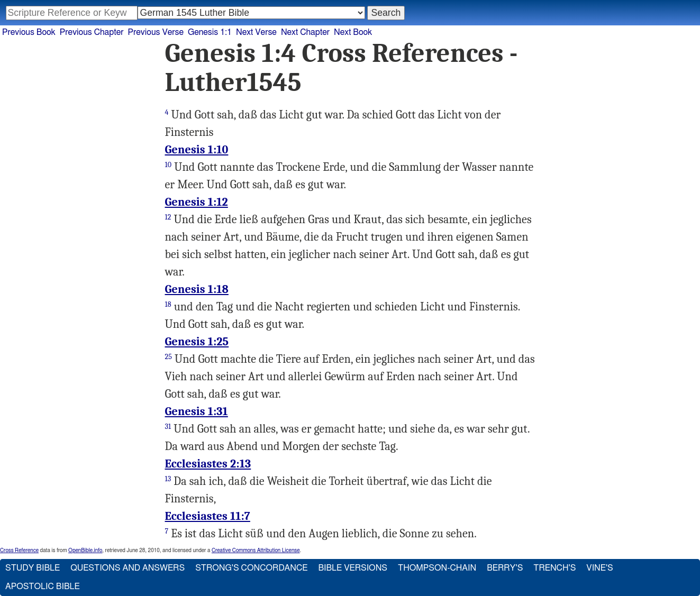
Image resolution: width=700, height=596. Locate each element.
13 (168, 479)
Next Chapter (305, 32)
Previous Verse (156, 32)
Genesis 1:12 (197, 202)
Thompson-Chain (437, 568)
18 (168, 304)
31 (168, 427)
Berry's (505, 568)
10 (169, 165)
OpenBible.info (85, 551)
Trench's (554, 568)
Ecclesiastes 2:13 (208, 464)
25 (169, 357)
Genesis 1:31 (197, 411)
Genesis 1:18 (197, 289)
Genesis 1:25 (197, 342)
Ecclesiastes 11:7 (208, 516)
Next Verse (256, 32)
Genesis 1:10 (197, 150)
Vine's (599, 568)
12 (168, 217)
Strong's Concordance (251, 568)
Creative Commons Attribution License (256, 551)
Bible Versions (353, 568)
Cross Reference (19, 551)
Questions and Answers (128, 568)
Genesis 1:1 (210, 32)
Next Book (353, 32)
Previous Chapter (92, 32)
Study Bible (33, 568)
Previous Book (29, 32)
